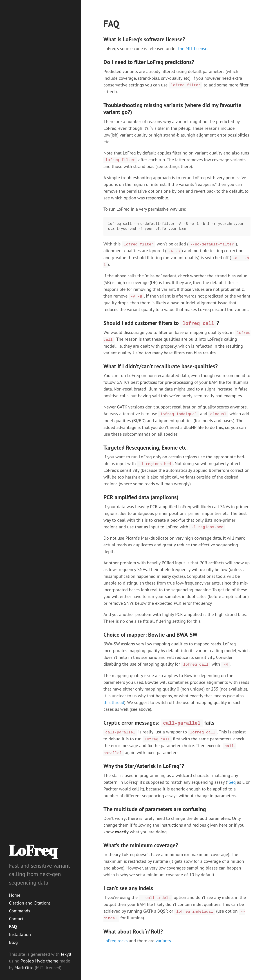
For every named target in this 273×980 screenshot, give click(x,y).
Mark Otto (24, 968)
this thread (114, 702)
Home (15, 895)
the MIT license (193, 49)
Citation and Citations (30, 903)
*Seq (231, 782)
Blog (13, 942)
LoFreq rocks (116, 941)
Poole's (27, 961)
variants (163, 941)
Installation (20, 934)
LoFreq (33, 850)
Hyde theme (47, 961)
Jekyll (66, 954)
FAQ (13, 927)
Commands (20, 911)
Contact (16, 919)
